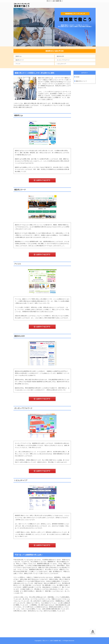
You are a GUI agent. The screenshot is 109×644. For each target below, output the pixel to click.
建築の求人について (81, 81)
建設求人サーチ (20, 60)
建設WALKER (60, 56)
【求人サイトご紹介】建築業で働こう (52, 641)
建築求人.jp (19, 56)
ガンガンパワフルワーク (63, 60)
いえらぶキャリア (61, 64)
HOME (78, 77)
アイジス (18, 64)
